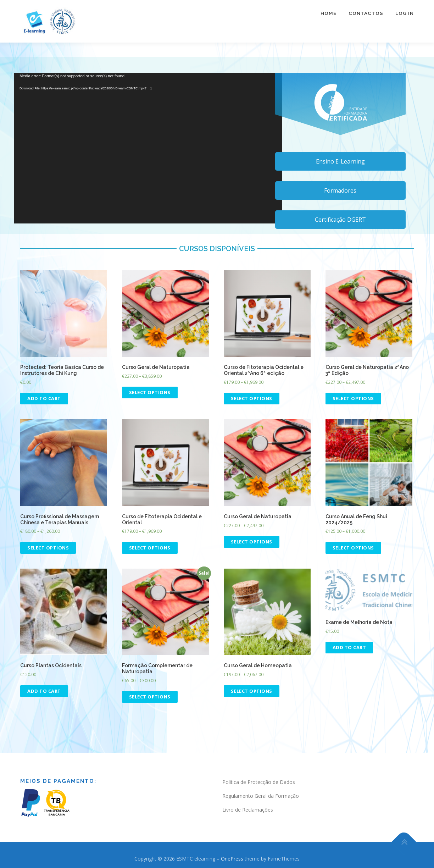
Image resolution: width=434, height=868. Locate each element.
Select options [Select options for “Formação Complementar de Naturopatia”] (150, 697)
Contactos (366, 18)
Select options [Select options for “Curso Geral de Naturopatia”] (150, 392)
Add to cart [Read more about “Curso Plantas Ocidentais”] (44, 691)
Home (329, 18)
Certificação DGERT (340, 220)
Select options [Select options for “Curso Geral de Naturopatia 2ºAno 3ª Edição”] (353, 398)
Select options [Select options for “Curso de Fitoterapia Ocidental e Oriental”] (150, 548)
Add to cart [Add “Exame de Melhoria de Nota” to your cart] (349, 647)
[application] (148, 148)
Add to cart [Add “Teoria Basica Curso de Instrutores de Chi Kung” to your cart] (44, 398)
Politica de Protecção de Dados (259, 782)
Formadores (340, 190)
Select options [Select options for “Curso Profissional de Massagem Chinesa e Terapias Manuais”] (48, 548)
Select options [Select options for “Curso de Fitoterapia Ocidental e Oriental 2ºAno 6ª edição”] (252, 398)
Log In (405, 18)
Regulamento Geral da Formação (261, 796)
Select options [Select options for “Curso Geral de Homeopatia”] (252, 691)
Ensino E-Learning (340, 161)
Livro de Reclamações (248, 810)
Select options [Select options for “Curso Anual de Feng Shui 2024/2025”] (353, 548)
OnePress (232, 859)
